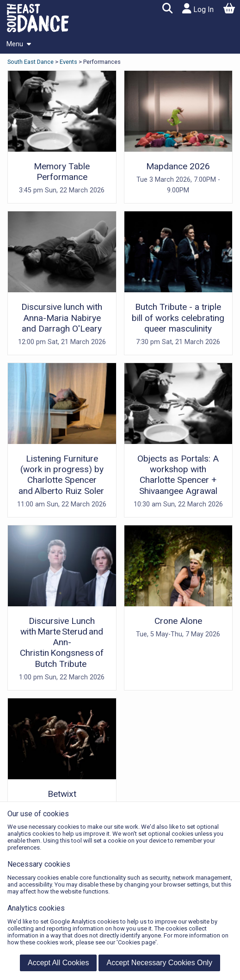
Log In (198, 9)
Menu (18, 44)
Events (68, 62)
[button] (167, 9)
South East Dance (31, 62)
